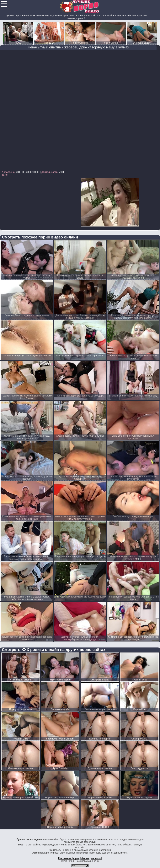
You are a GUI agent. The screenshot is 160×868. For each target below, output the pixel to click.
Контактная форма (69, 858)
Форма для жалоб (92, 858)
